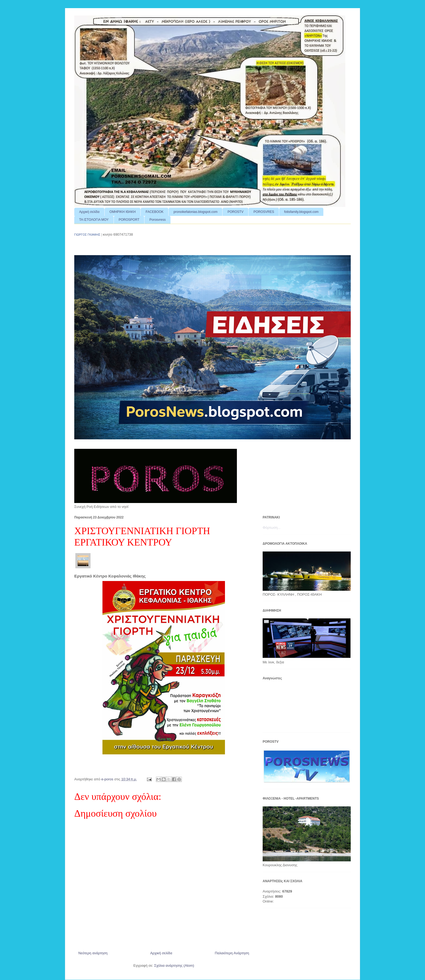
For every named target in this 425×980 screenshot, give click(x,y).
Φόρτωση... (272, 528)
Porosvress (157, 220)
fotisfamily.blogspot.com (301, 212)
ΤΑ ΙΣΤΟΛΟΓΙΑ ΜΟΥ (94, 220)
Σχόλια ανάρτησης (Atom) (174, 966)
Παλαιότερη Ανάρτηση (232, 953)
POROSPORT (129, 220)
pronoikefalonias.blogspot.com (195, 212)
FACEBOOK (154, 212)
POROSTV (235, 212)
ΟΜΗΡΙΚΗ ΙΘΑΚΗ (123, 212)
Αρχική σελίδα (89, 212)
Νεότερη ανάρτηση (93, 953)
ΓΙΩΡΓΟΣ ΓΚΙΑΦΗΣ (87, 235)
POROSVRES (264, 212)
